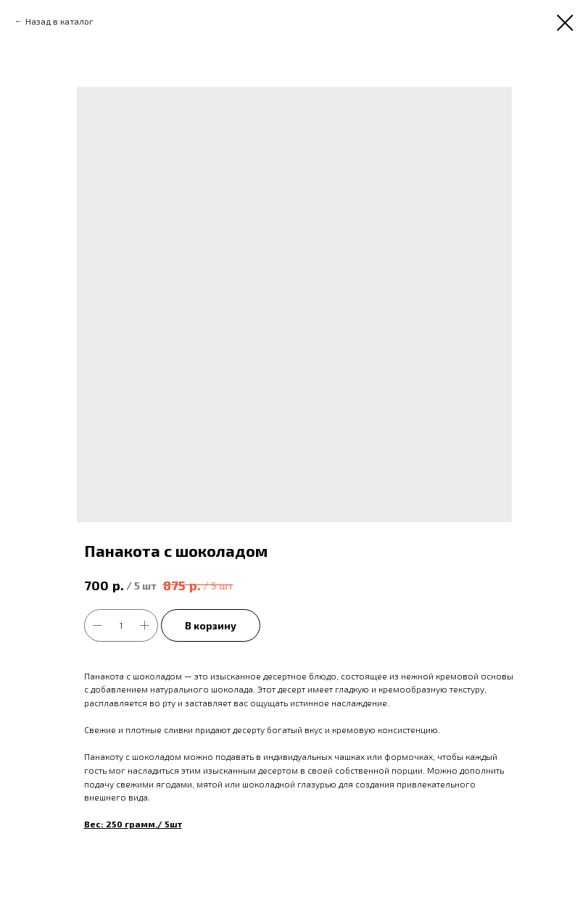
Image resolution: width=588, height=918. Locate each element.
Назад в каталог (59, 21)
